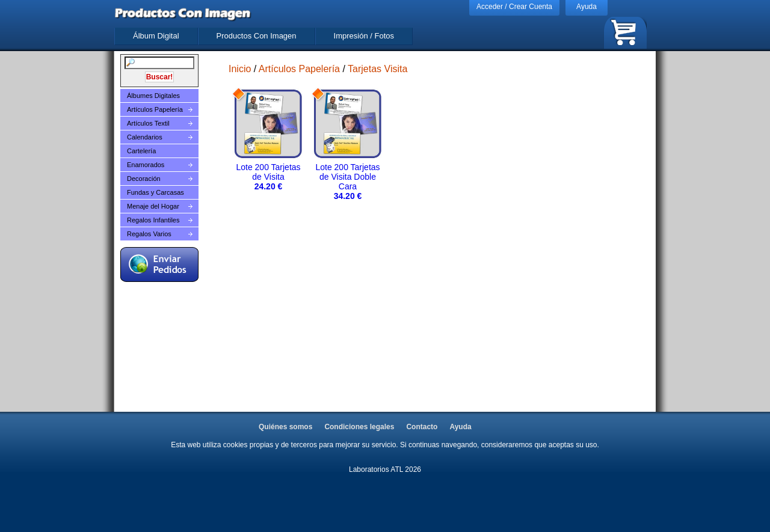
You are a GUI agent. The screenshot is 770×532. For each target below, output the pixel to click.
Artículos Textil (148, 123)
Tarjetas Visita (377, 69)
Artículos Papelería (155, 109)
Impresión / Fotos (364, 36)
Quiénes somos (285, 427)
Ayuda (587, 7)
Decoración (144, 179)
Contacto (422, 427)
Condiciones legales (359, 427)
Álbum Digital (156, 36)
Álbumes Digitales (153, 96)
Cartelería (141, 151)
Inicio (240, 69)
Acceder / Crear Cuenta (514, 7)
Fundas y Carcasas (156, 192)
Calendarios (145, 137)
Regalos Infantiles (153, 220)
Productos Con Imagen (257, 36)
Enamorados (146, 165)
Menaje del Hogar (153, 206)
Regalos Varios (149, 234)
